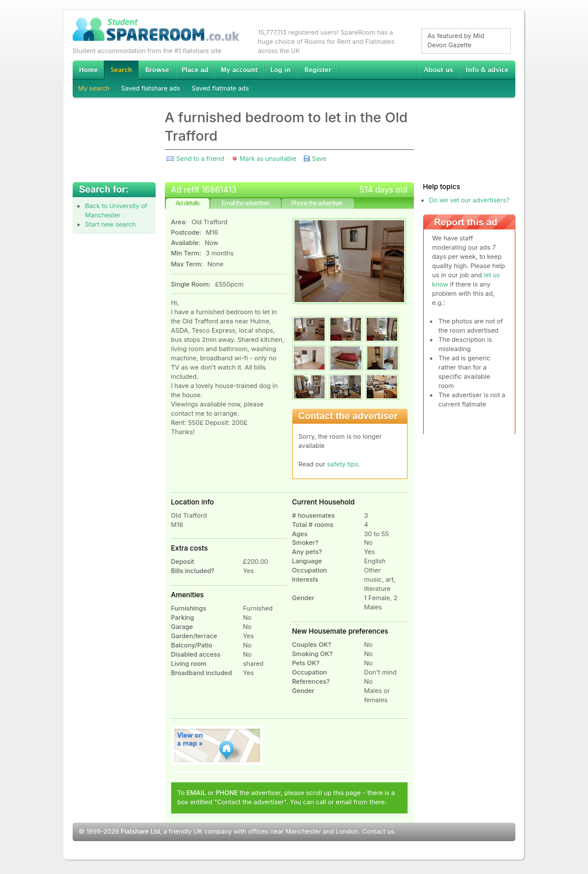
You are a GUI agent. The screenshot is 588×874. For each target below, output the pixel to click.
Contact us (378, 831)
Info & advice (487, 70)
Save (319, 159)
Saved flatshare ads (150, 88)
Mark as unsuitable (268, 159)
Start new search (111, 224)
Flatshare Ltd (141, 831)
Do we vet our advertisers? (470, 200)
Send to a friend (200, 159)
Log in (280, 70)
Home (88, 70)
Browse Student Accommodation (157, 70)
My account (239, 70)
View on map (217, 745)
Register (318, 70)
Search (121, 70)
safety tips (342, 464)
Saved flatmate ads (220, 88)
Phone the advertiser (316, 203)
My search (94, 88)
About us (438, 70)
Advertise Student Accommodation (195, 70)
